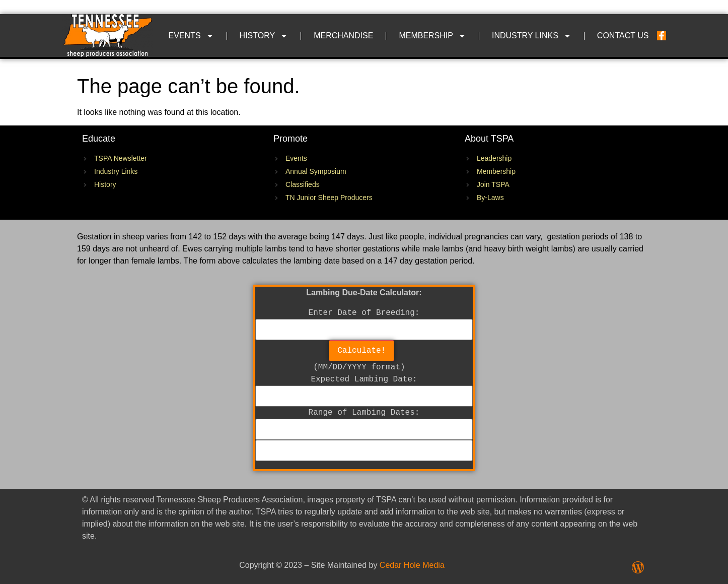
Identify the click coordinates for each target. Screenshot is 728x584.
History (264, 36)
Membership (432, 36)
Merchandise (343, 36)
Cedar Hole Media (412, 565)
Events (191, 36)
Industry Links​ (532, 36)
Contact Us (623, 36)
